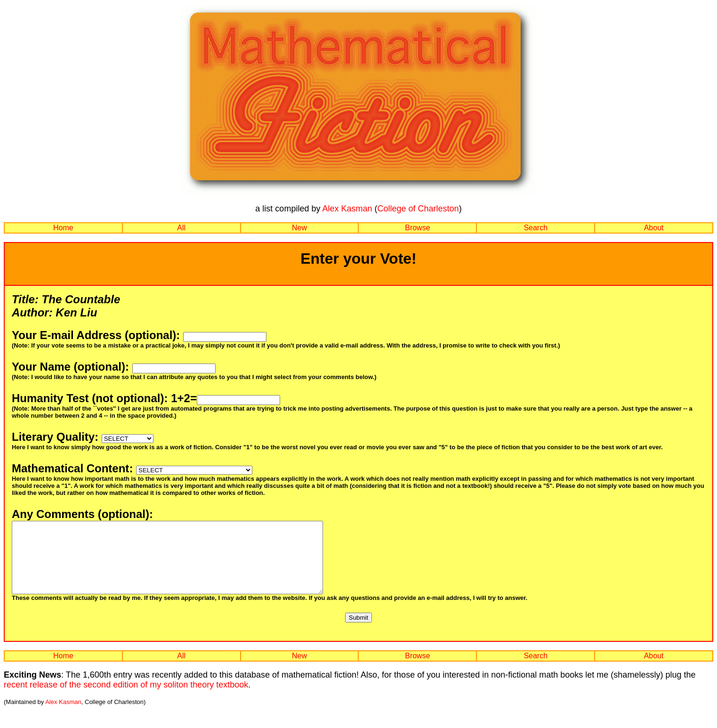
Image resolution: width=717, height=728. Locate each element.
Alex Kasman (347, 209)
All (181, 228)
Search (536, 228)
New (299, 228)
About (654, 228)
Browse (417, 228)
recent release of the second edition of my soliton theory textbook (126, 699)
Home (63, 228)
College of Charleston (418, 209)
